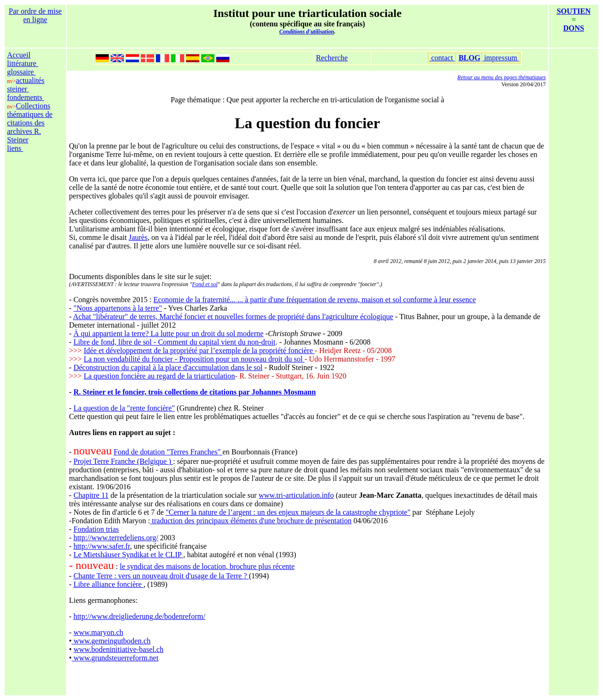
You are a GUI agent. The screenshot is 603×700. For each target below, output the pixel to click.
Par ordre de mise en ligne (35, 15)
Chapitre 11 (91, 495)
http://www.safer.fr (102, 546)
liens (15, 148)
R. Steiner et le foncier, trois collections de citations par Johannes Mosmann (195, 392)
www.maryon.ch (98, 632)
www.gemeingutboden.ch (111, 641)
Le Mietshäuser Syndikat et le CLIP (128, 555)
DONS (574, 28)
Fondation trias (96, 529)
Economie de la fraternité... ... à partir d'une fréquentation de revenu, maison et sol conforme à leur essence (315, 300)
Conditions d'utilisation (307, 32)
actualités (30, 80)
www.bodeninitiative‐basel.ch (118, 649)
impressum (501, 58)
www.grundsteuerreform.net (115, 658)
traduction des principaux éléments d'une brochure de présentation (251, 521)
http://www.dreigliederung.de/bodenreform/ (139, 616)
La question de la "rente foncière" (124, 408)
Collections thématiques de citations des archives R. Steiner (30, 123)
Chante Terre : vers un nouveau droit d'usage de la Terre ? (161, 576)
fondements (26, 97)
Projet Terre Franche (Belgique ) (123, 461)
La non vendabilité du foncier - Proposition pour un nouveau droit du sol (194, 359)
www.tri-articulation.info (296, 495)
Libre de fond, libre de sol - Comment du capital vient (155, 342)
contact (442, 58)
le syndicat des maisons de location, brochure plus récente (207, 566)
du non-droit (256, 342)
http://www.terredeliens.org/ (116, 538)
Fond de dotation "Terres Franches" (168, 452)
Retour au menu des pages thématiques (502, 77)
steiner (18, 89)
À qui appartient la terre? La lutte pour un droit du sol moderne (168, 334)
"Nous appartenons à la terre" (118, 308)
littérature (23, 63)
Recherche (332, 58)
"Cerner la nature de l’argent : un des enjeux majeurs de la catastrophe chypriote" (288, 512)
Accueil (19, 55)
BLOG (469, 58)
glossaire (21, 72)
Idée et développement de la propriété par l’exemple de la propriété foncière (199, 350)
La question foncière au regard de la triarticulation (159, 376)
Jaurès (138, 237)
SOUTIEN (574, 11)
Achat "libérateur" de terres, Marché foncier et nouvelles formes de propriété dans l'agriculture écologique (233, 317)
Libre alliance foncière (109, 584)
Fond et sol (205, 284)
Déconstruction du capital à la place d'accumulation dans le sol (168, 367)
